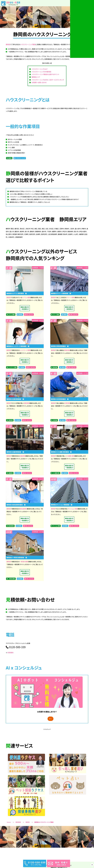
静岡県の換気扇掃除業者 (16, 506)
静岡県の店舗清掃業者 (15, 453)
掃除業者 (18, 825)
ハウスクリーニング (21, 158)
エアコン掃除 (26, 297)
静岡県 (8, 44)
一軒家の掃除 (24, 563)
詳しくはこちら (30, 315)
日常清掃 (67, 404)
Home (9, 825)
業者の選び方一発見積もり (25, 308)
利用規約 (11, 654)
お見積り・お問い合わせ (39, 82)
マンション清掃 (73, 510)
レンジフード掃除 (25, 351)
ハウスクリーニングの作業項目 (41, 72)
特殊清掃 (67, 351)
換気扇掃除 (23, 510)
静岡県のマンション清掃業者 (62, 506)
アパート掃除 (71, 297)
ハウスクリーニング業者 (28, 44)
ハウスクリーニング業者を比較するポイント (45, 74)
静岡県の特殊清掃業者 (60, 347)
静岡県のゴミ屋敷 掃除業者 (61, 453)
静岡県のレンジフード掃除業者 (18, 347)
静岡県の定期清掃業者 (15, 400)
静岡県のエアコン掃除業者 (17, 293)
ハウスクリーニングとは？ (40, 69)
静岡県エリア (36, 77)
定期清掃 (27, 404)
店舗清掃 (22, 457)
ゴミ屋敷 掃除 (70, 457)
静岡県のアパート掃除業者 (61, 293)
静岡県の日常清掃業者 (60, 400)
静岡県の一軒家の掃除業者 (17, 559)
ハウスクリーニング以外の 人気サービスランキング (48, 80)
